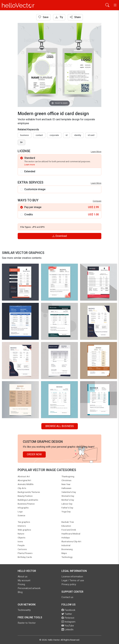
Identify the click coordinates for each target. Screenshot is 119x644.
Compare (97, 201)
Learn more (30, 165)
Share (75, 17)
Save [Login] (43, 17)
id (67, 135)
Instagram (68, 622)
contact (39, 135)
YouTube (68, 626)
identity (78, 135)
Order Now (34, 454)
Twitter (67, 614)
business (25, 135)
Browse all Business (60, 426)
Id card (91, 135)
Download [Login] (59, 236)
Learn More (96, 152)
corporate (54, 135)
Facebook (68, 610)
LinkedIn (67, 630)
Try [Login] (59, 17)
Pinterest (68, 618)
